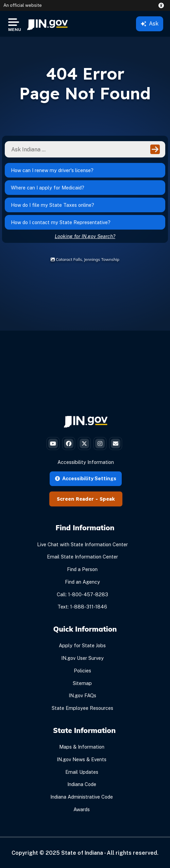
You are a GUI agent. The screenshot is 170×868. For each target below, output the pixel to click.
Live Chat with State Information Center (82, 544)
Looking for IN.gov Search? (85, 236)
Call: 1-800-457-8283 (82, 594)
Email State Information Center (82, 557)
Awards (82, 809)
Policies (82, 671)
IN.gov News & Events (82, 759)
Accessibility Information (86, 462)
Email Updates (82, 772)
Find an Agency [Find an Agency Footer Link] (82, 582)
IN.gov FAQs (82, 695)
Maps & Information (82, 747)
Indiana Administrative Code (82, 797)
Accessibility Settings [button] (86, 478)
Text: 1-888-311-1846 (82, 607)
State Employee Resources (82, 708)
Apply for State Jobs (82, 645)
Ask (150, 24)
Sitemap (82, 683)
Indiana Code (82, 784)
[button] (163, 5)
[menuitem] (47, 24)
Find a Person (82, 569)
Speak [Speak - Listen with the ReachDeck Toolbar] (107, 499)
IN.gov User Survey (82, 658)
